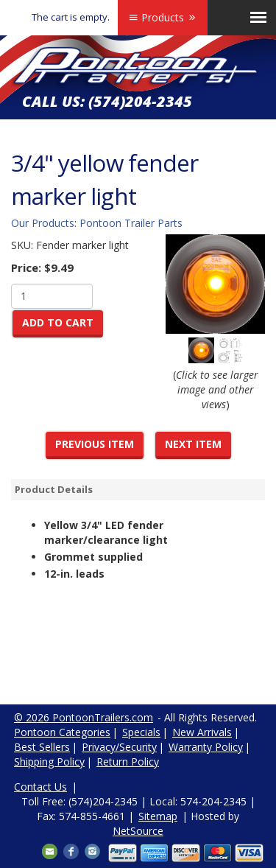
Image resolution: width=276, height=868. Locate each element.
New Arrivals (202, 732)
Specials (141, 732)
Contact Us (40, 787)
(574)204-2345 (140, 101)
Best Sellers (42, 747)
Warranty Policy (206, 747)
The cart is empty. (71, 17)
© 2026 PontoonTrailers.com (84, 717)
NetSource (138, 831)
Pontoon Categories (62, 732)
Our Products (43, 223)
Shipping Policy (49, 762)
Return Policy (128, 762)
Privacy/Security (119, 747)
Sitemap (158, 816)
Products (163, 17)
